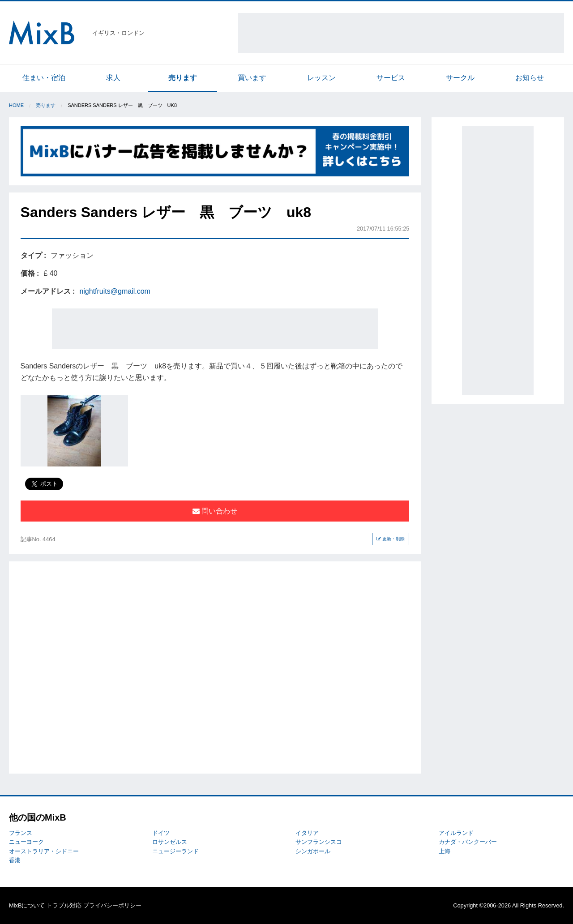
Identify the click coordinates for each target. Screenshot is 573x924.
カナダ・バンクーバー (468, 842)
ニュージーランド (175, 851)
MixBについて (27, 905)
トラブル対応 (64, 905)
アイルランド (456, 833)
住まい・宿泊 (44, 78)
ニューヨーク (26, 842)
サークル (460, 78)
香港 (15, 860)
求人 (113, 78)
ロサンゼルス (170, 842)
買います (252, 78)
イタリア (307, 833)
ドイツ (161, 833)
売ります (183, 78)
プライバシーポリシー (112, 905)
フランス (21, 833)
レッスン (321, 78)
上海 (445, 851)
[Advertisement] (401, 33)
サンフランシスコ (319, 842)
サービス (391, 78)
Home (16, 105)
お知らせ (530, 78)
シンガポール (313, 851)
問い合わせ (215, 511)
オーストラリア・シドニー (44, 851)
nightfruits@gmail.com (115, 291)
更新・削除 (391, 539)
